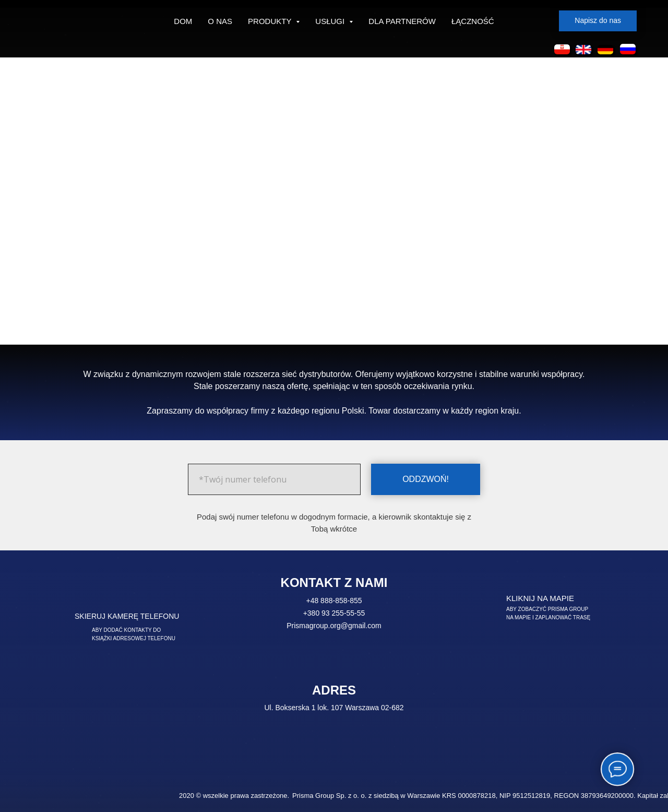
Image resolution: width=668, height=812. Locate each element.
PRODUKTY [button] (271, 21)
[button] (598, 21)
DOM (183, 21)
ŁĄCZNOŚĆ (473, 21)
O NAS (220, 21)
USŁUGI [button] (331, 21)
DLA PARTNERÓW (402, 21)
